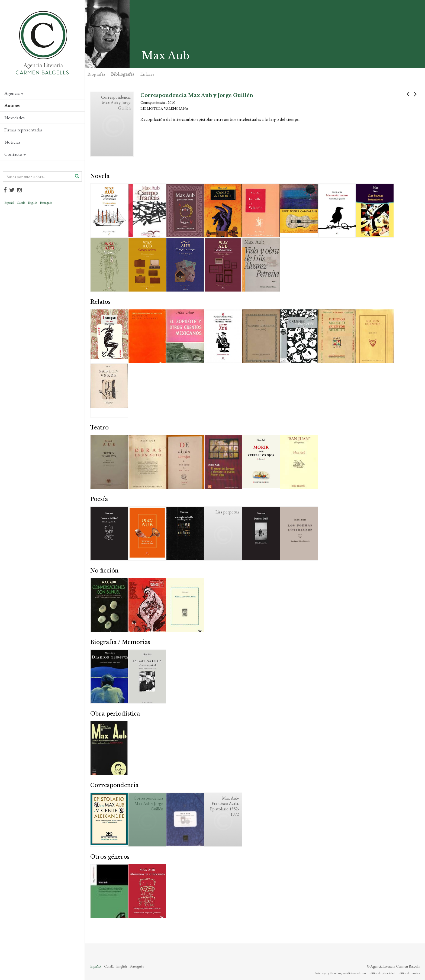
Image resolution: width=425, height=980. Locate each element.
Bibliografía (123, 74)
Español (9, 203)
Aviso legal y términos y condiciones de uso (340, 973)
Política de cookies (408, 973)
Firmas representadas (23, 130)
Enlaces (147, 74)
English (33, 203)
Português (46, 203)
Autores (12, 105)
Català (21, 203)
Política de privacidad (381, 973)
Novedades (15, 118)
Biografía (96, 74)
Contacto (15, 154)
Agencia (14, 93)
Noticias (12, 142)
